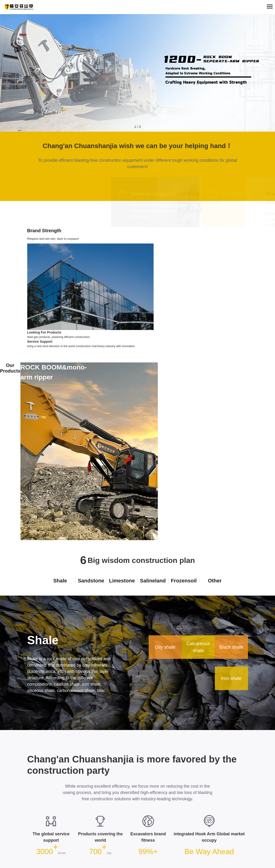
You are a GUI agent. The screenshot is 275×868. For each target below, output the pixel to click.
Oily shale (165, 647)
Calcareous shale (198, 647)
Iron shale (231, 678)
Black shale (231, 647)
